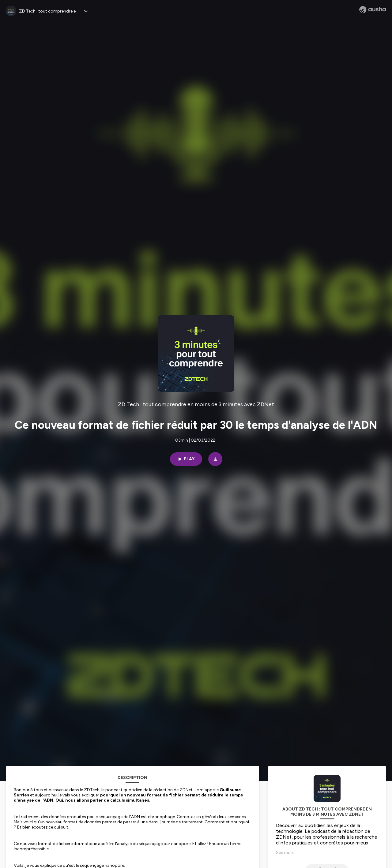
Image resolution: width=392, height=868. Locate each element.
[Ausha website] (373, 10)
